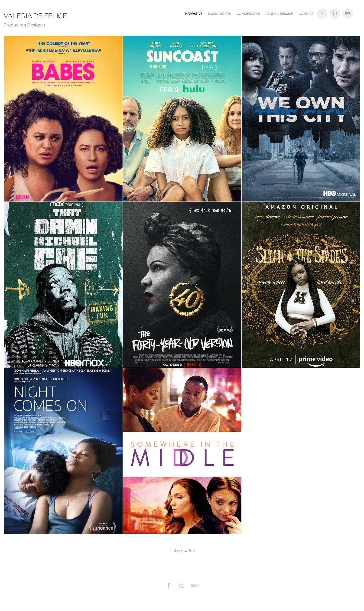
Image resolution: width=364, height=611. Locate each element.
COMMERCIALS (248, 14)
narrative (194, 14)
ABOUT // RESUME (279, 14)
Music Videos (219, 14)
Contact (306, 14)
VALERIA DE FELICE (36, 15)
